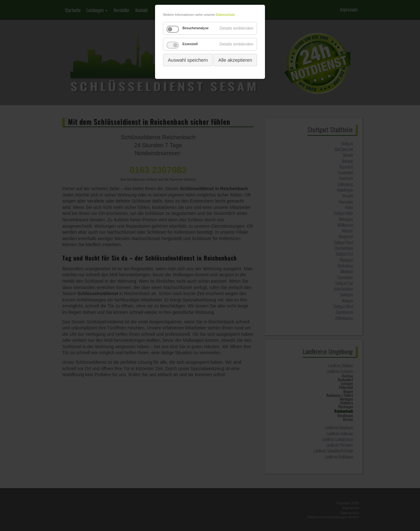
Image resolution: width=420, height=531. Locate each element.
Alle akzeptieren (235, 60)
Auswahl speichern (188, 60)
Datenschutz (225, 15)
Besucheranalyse (195, 28)
